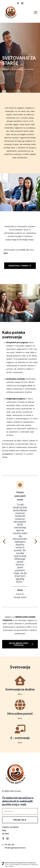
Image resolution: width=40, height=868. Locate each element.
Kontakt (6, 834)
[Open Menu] (36, 12)
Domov (6, 69)
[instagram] (22, 3)
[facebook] (18, 3)
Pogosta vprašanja (10, 827)
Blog (4, 830)
